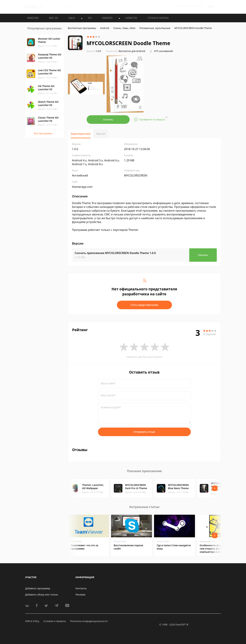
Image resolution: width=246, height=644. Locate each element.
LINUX (72, 18)
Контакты (81, 588)
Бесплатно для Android (132, 51)
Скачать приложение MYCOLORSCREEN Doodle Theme (115, 253)
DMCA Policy (32, 621)
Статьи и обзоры (158, 18)
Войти (182, 6)
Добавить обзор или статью (42, 595)
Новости (131, 18)
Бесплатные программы (82, 28)
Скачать (108, 119)
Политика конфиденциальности (89, 621)
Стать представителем (144, 305)
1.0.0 (94, 51)
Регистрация (195, 6)
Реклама (80, 595)
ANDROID (107, 18)
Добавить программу (38, 588)
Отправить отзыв (144, 432)
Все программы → (44, 133)
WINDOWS (33, 18)
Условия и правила (54, 621)
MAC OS (53, 18)
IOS (90, 18)
